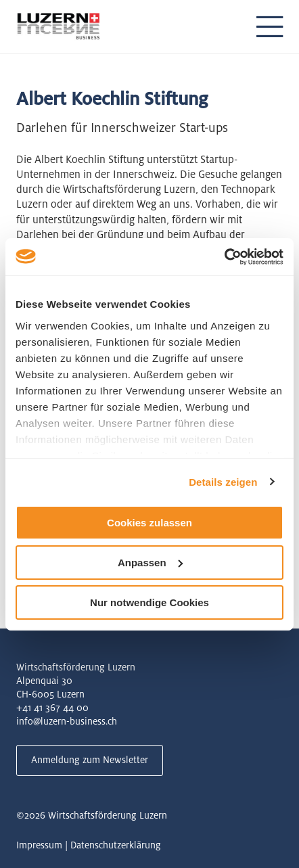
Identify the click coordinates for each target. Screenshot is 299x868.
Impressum (39, 845)
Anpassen (150, 563)
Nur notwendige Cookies (149, 602)
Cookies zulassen (149, 523)
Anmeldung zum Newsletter (90, 760)
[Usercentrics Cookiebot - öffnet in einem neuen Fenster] (224, 256)
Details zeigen (223, 481)
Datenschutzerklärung (116, 845)
